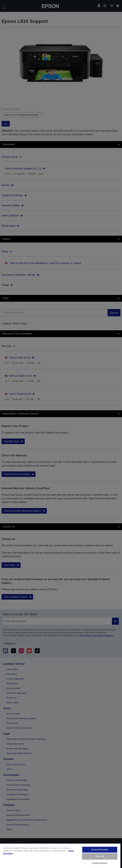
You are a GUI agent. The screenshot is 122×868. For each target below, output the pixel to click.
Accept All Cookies (100, 850)
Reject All (100, 856)
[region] (60, 856)
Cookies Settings (100, 863)
